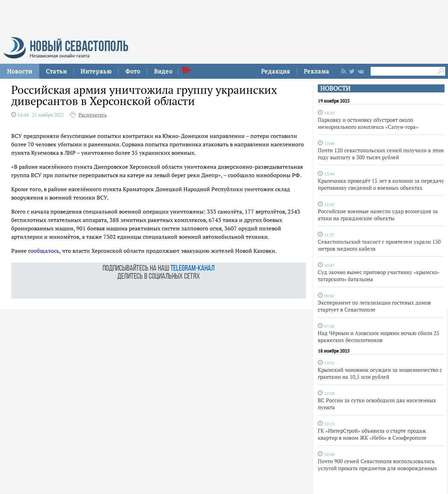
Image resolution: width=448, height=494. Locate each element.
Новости (20, 71)
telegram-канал (192, 269)
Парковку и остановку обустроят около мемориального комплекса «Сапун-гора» (368, 123)
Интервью (96, 71)
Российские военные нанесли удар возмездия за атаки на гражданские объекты (378, 215)
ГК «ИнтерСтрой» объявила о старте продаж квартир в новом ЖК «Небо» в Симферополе (372, 434)
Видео (163, 71)
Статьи (56, 71)
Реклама (317, 71)
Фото (133, 71)
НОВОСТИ (335, 88)
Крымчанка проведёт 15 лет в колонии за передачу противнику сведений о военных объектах (381, 184)
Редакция (276, 71)
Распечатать (93, 115)
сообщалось (44, 251)
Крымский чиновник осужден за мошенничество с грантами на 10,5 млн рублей (380, 373)
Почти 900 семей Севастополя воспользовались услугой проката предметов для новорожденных (377, 465)
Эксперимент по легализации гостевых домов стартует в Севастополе (374, 306)
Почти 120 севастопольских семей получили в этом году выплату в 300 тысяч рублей (381, 154)
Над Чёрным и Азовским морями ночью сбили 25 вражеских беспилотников (379, 336)
